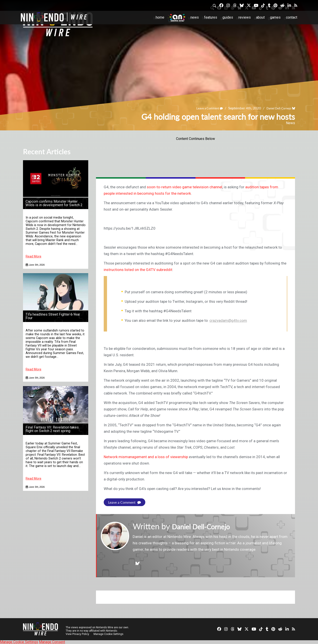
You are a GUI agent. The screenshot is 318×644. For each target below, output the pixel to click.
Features (211, 17)
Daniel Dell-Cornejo (275, 108)
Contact (292, 17)
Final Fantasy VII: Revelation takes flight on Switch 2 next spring (52, 429)
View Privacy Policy (77, 634)
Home (160, 17)
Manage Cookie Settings (109, 634)
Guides (228, 17)
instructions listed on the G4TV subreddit (138, 270)
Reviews (245, 17)
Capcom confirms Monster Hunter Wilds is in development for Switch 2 (54, 203)
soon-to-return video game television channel (185, 187)
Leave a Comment (200, 108)
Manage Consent (52, 642)
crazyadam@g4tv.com (228, 320)
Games (275, 17)
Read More (34, 256)
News (195, 17)
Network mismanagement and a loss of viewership (146, 457)
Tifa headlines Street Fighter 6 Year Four (53, 316)
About (260, 17)
